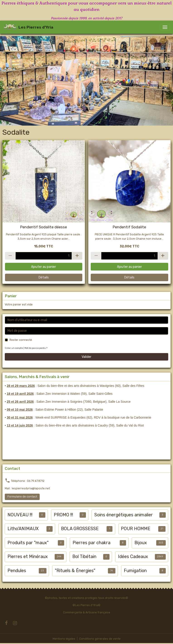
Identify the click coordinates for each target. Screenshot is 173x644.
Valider (86, 357)
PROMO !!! (63, 515)
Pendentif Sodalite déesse (44, 227)
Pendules (17, 571)
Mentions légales (64, 639)
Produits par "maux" (28, 543)
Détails (44, 277)
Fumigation (135, 571)
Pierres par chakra (91, 543)
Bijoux (141, 543)
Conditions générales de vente (100, 639)
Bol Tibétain (84, 557)
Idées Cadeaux (133, 557)
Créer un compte (14, 348)
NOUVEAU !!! (20, 515)
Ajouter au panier (44, 267)
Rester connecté (21, 340)
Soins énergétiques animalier (124, 515)
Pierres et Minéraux (28, 557)
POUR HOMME (136, 529)
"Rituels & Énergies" (75, 571)
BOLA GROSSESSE (80, 529)
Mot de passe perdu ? (36, 348)
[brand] (28, 27)
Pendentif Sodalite (129, 227)
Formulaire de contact (22, 497)
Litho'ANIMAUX (23, 529)
